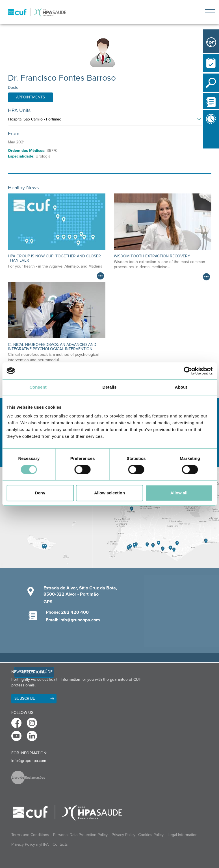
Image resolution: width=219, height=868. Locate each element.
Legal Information (183, 835)
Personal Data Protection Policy (80, 835)
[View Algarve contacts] (156, 517)
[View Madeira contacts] (46, 517)
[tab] (110, 121)
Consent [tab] (38, 387)
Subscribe (25, 698)
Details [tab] (110, 387)
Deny (40, 493)
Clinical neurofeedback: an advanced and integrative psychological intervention (52, 347)
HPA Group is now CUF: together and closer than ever (54, 258)
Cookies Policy (151, 835)
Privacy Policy (123, 835)
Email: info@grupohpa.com (73, 620)
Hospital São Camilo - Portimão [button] (35, 119)
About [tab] (181, 387)
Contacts (60, 844)
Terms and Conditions (30, 835)
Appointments (31, 97)
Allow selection (109, 493)
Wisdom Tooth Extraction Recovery (152, 256)
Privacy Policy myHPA (30, 844)
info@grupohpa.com (29, 761)
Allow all (179, 493)
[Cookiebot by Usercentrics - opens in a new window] (188, 371)
